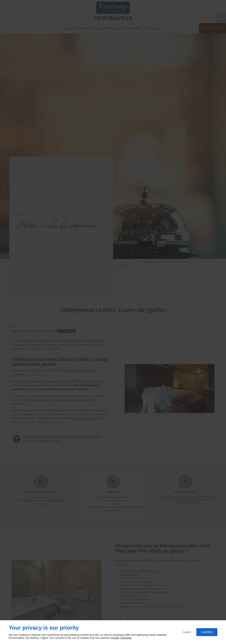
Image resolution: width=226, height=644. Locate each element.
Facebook (126, 638)
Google (115, 638)
